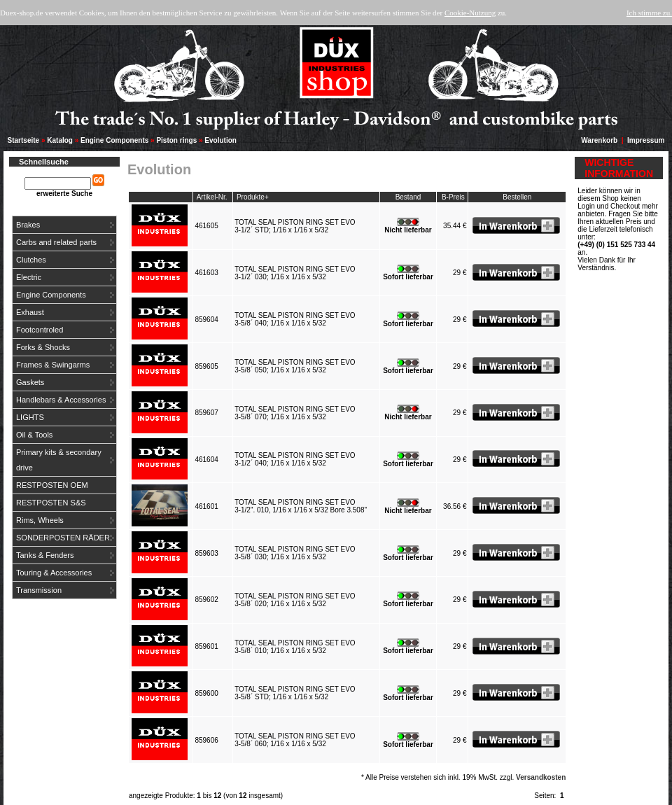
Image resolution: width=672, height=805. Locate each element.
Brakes (28, 225)
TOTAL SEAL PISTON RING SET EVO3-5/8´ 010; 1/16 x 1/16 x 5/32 (295, 647)
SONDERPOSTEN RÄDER (63, 538)
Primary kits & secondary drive (59, 460)
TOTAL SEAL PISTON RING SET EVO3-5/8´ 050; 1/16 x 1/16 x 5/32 (295, 366)
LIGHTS (30, 417)
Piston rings (176, 140)
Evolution (220, 140)
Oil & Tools (34, 435)
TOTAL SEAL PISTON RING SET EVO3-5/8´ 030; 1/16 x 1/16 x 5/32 (295, 553)
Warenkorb (599, 140)
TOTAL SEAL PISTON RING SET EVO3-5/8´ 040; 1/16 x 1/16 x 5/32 (295, 319)
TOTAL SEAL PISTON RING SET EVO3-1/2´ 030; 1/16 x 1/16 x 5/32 (295, 273)
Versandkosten (541, 777)
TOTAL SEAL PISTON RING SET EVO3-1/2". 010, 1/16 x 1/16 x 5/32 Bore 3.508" (302, 506)
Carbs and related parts (56, 242)
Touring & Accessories (54, 573)
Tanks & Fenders (45, 555)
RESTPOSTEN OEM (52, 485)
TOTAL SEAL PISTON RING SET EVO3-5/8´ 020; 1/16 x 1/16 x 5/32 (295, 600)
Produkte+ (253, 197)
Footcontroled (40, 330)
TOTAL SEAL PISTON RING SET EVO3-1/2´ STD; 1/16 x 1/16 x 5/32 (295, 226)
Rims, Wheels (40, 520)
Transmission (39, 590)
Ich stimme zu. (649, 13)
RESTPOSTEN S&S (51, 503)
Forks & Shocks (43, 347)
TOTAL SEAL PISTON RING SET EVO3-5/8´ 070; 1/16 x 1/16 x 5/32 (295, 413)
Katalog (60, 140)
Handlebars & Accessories (61, 400)
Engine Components (114, 140)
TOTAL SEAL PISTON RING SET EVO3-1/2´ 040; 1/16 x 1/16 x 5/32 (295, 459)
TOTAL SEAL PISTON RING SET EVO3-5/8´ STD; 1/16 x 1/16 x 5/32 (295, 693)
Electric (29, 277)
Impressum (646, 140)
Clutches (31, 260)
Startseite (24, 140)
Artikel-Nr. (212, 197)
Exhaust (30, 312)
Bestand (408, 197)
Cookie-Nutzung (470, 13)
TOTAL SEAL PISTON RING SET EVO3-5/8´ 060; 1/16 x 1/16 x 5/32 (295, 740)
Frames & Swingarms (53, 365)
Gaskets (30, 382)
